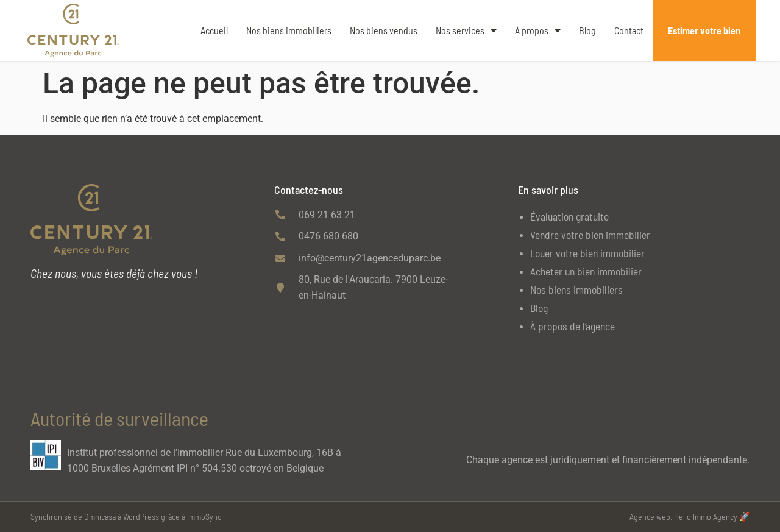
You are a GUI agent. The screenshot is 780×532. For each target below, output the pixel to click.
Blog (587, 30)
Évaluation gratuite (569, 216)
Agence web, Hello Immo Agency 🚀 (690, 516)
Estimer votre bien (704, 30)
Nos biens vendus (384, 30)
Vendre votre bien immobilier (590, 235)
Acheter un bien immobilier (586, 271)
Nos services (466, 30)
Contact (629, 30)
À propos (538, 30)
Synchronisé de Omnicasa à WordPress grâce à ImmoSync (126, 516)
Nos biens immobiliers (289, 30)
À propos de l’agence (573, 326)
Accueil (214, 30)
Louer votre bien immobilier (587, 253)
